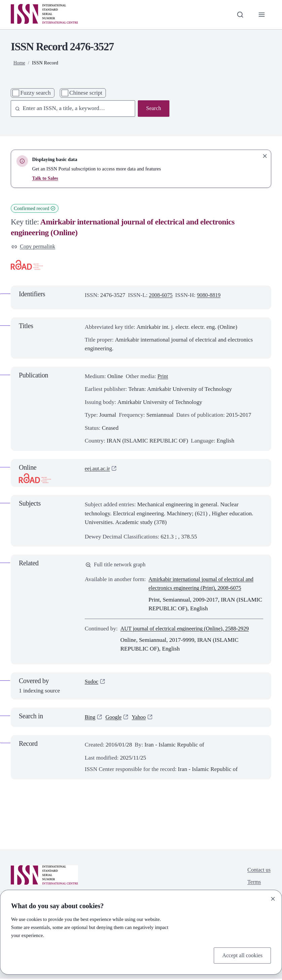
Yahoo (141, 718)
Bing (90, 718)
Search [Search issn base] (153, 109)
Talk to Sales (45, 178)
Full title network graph (117, 565)
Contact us (258, 871)
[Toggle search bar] (239, 14)
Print (163, 377)
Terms (253, 884)
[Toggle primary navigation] (261, 14)
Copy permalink (34, 247)
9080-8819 (211, 296)
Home (19, 63)
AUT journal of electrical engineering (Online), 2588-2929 (189, 630)
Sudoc (92, 683)
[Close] (273, 898)
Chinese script (86, 93)
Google (115, 718)
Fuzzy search (35, 93)
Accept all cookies (241, 955)
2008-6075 (162, 296)
